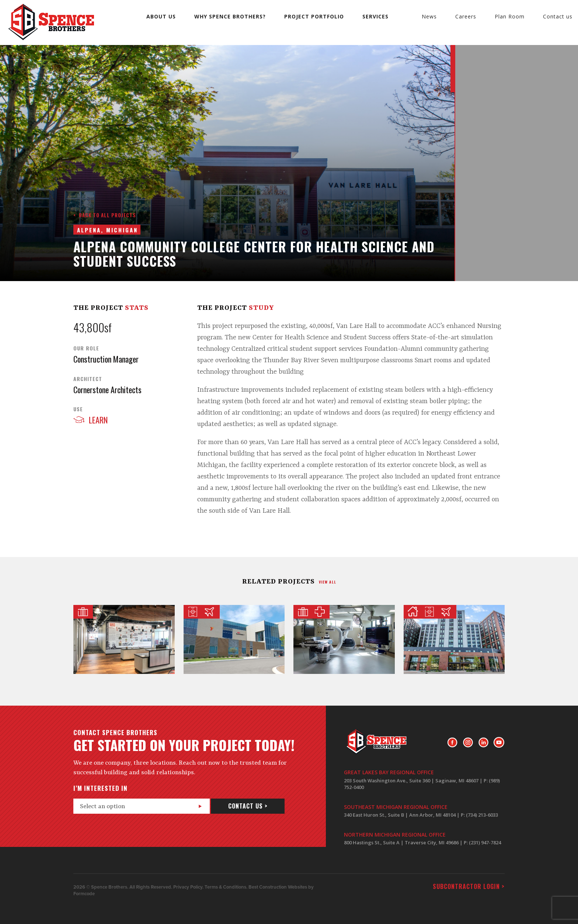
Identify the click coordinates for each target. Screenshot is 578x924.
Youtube (499, 743)
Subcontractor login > (469, 886)
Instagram (468, 743)
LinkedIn (483, 743)
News (429, 16)
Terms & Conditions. (226, 887)
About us (161, 16)
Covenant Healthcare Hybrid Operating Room (344, 639)
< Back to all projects (105, 215)
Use (78, 409)
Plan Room (510, 16)
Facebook (452, 743)
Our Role (86, 348)
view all (328, 582)
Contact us (558, 16)
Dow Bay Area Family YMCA (234, 639)
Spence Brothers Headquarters (124, 639)
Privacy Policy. (188, 887)
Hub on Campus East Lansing (454, 639)
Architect (88, 379)
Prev (441, 57)
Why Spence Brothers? (230, 16)
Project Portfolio (314, 16)
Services (375, 16)
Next (441, 71)
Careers (466, 16)
